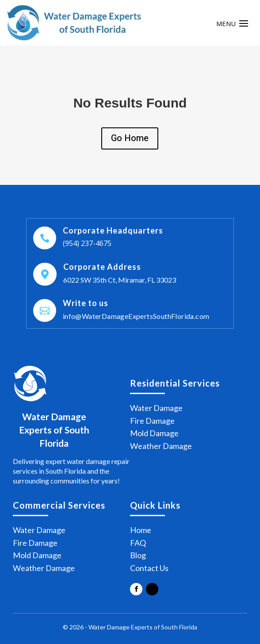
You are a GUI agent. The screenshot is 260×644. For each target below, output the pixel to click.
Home (141, 530)
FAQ (138, 543)
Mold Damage (154, 433)
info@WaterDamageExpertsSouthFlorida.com (136, 316)
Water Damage (156, 408)
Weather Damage (161, 446)
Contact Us (149, 568)
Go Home (130, 138)
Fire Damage (152, 421)
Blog (138, 555)
